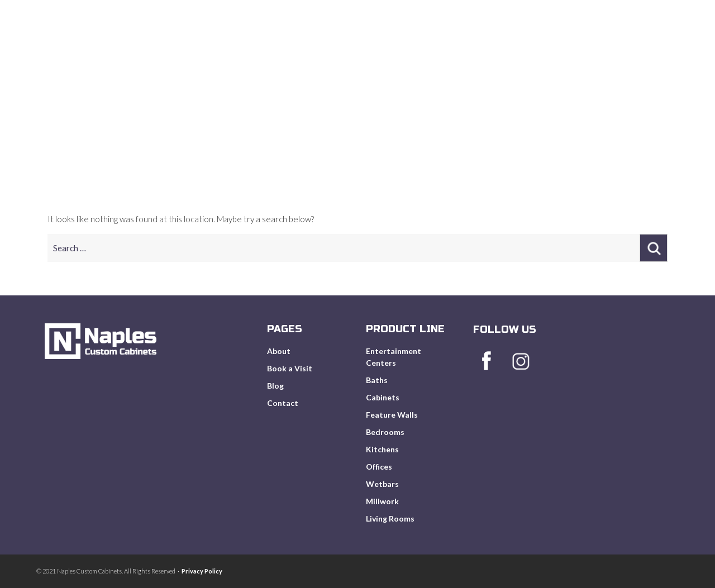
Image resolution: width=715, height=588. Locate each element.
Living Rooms (390, 518)
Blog (578, 50)
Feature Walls (392, 415)
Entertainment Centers (394, 357)
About (376, 50)
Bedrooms (385, 432)
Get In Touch (639, 50)
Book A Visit (518, 50)
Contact (283, 403)
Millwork (382, 501)
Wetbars (382, 484)
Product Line (441, 50)
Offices (379, 467)
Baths (377, 380)
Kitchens (382, 449)
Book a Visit (290, 368)
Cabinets (383, 397)
